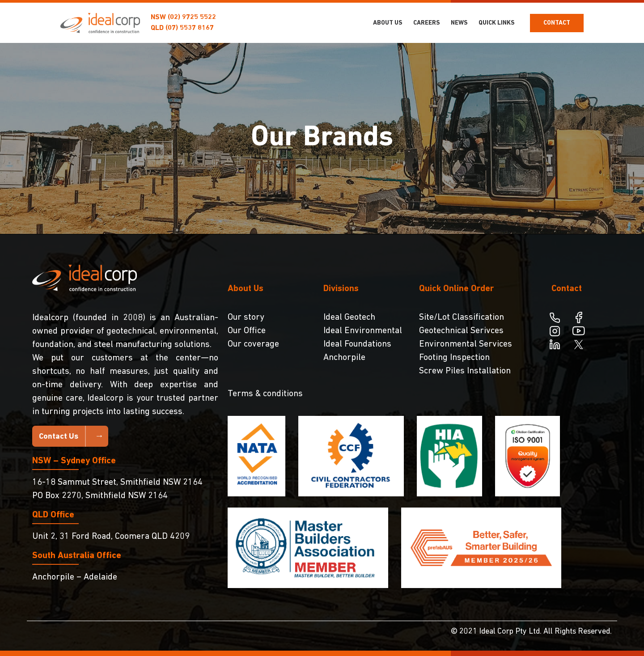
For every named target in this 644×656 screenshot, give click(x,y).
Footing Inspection (454, 358)
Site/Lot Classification (462, 317)
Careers (427, 23)
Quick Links (497, 23)
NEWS (459, 23)
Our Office (247, 331)
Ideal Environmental (363, 331)
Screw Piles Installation (465, 371)
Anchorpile (344, 358)
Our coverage (253, 344)
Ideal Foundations (357, 344)
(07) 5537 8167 (190, 28)
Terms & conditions (265, 394)
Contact (557, 23)
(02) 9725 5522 (192, 17)
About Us (388, 23)
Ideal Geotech (349, 317)
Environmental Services (466, 344)
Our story (246, 317)
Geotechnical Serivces (461, 331)
